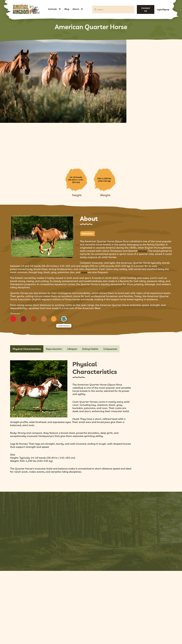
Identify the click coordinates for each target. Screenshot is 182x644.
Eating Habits (90, 349)
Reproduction (54, 349)
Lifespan (72, 349)
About (76, 9)
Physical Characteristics (27, 349)
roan (84, 272)
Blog (67, 9)
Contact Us (146, 9)
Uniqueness (110, 349)
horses (143, 251)
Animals (52, 9)
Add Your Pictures (91, 526)
